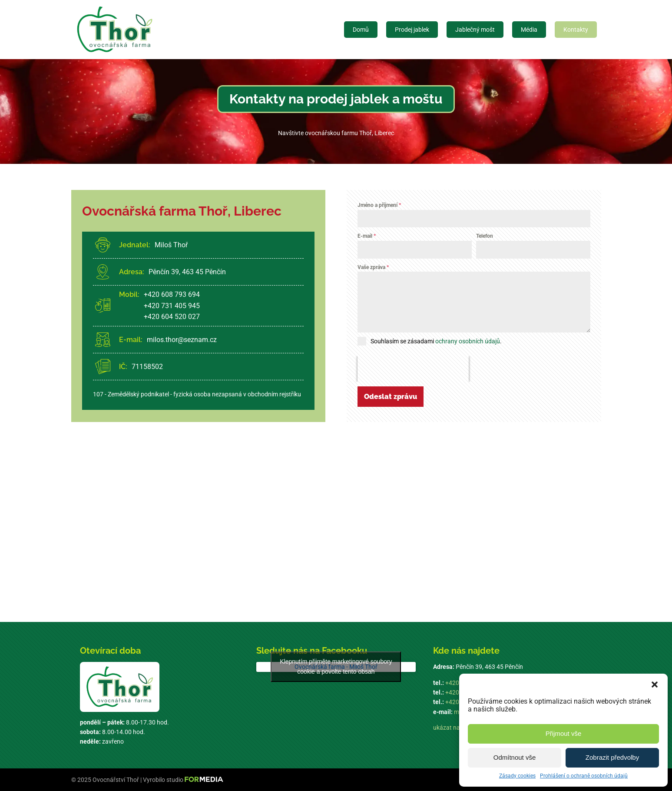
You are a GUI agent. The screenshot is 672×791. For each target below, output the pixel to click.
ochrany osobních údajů (468, 341)
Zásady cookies (517, 776)
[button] (655, 685)
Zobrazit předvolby (612, 757)
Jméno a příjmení (379, 205)
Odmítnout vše (515, 757)
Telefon (485, 236)
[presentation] (413, 369)
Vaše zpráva (373, 267)
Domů (361, 30)
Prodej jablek (412, 30)
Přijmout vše (564, 733)
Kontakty (576, 30)
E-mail (367, 236)
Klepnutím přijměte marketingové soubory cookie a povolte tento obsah (336, 666)
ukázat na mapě (455, 728)
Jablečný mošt (475, 30)
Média (529, 30)
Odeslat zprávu (391, 397)
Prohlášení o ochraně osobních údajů (584, 776)
